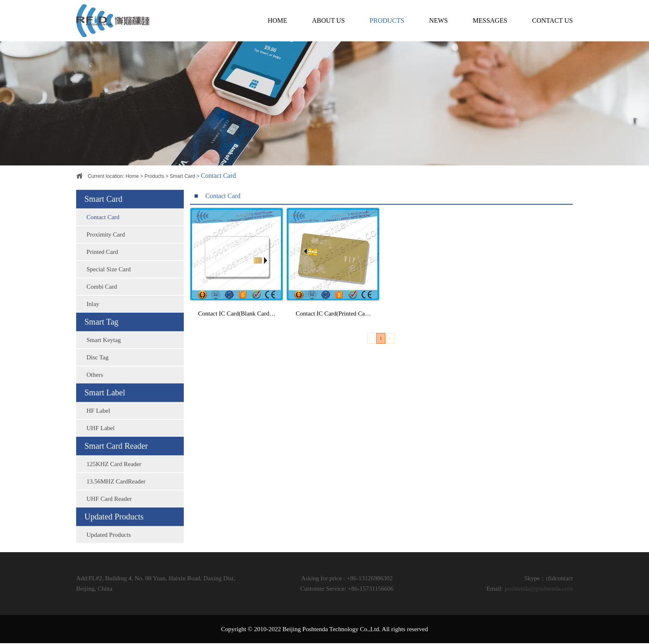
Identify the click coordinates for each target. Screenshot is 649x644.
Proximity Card (106, 243)
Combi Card (102, 295)
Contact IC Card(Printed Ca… (333, 317)
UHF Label (101, 436)
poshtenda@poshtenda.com (539, 589)
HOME (278, 20)
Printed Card (102, 260)
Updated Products (109, 543)
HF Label (98, 419)
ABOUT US (328, 20)
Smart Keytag (104, 348)
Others (95, 383)
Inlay (93, 312)
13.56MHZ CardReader (116, 490)
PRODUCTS (387, 20)
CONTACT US (553, 20)
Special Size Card (109, 278)
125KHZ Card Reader (114, 472)
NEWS (439, 20)
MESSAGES (490, 20)
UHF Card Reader (109, 507)
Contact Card (103, 225)
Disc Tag (97, 366)
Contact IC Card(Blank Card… (237, 317)
